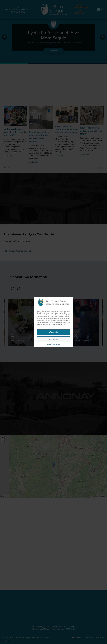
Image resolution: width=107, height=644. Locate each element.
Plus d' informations (53, 344)
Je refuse (53, 339)
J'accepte (53, 332)
